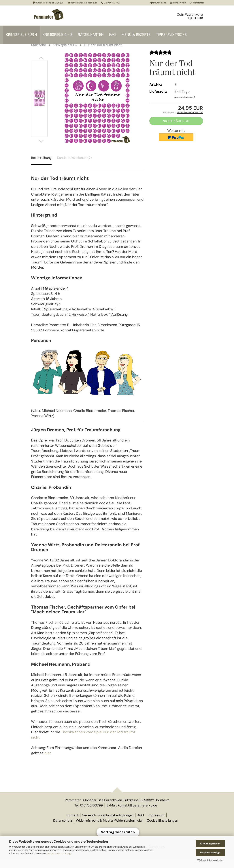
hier (48, 761)
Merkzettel (197, 3)
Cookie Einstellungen (162, 829)
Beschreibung (41, 166)
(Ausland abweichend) (185, 106)
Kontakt (73, 824)
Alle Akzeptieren (210, 844)
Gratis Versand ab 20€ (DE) (49, 3)
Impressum (156, 824)
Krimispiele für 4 (21, 35)
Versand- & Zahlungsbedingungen (108, 824)
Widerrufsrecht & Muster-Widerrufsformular (109, 829)
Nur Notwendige (210, 852)
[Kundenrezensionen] (160, 61)
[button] (158, 3)
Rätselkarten (91, 35)
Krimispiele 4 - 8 (57, 35)
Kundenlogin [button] (178, 3)
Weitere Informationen (210, 860)
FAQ (113, 35)
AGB (141, 824)
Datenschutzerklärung (59, 853)
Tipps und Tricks (171, 35)
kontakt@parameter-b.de (83, 3)
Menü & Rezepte (136, 35)
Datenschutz (63, 829)
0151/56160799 (110, 3)
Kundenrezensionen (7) (74, 166)
